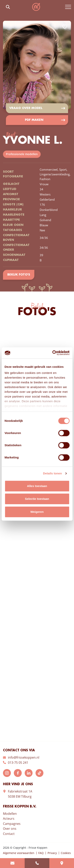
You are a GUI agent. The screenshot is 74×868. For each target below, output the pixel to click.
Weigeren (37, 512)
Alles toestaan (37, 486)
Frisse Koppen (36, 7)
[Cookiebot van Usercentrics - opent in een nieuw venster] (53, 353)
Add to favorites (65, 27)
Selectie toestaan (37, 499)
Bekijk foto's (19, 275)
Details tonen (52, 473)
